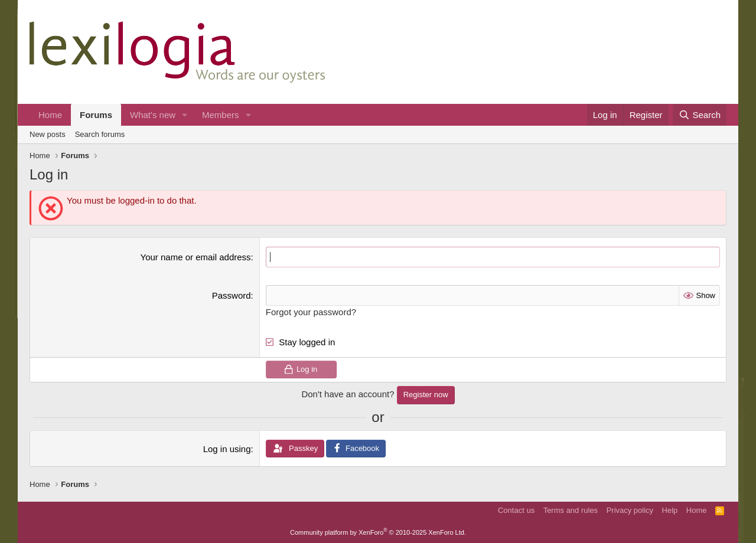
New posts (48, 134)
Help (670, 510)
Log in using (227, 449)
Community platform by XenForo (378, 532)
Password (232, 295)
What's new (153, 115)
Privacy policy (630, 510)
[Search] (700, 115)
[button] (185, 115)
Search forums (100, 134)
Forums (96, 115)
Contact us (516, 510)
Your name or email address (196, 257)
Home (50, 115)
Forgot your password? (311, 312)
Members (221, 115)
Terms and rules (571, 510)
